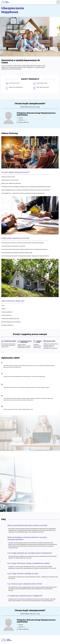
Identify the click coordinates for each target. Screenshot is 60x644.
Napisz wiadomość (24, 122)
